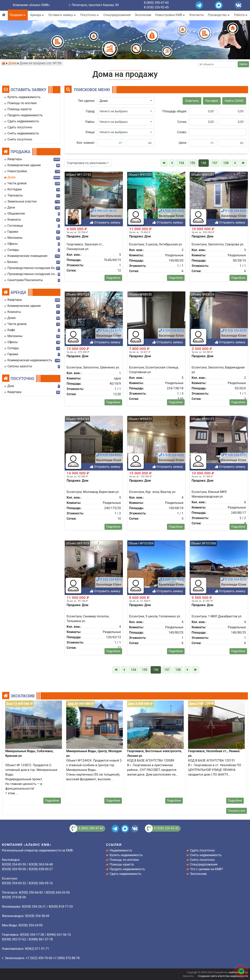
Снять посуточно (202, 860)
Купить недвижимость (126, 855)
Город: (91, 111)
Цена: (183, 143)
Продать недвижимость (127, 869)
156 (204, 163)
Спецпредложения (117, 15)
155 (192, 163)
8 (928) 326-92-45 (156, 7)
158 (226, 163)
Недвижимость (121, 850)
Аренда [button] (37, 15)
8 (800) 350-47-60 (156, 3)
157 (215, 163)
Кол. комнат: (86, 143)
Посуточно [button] (90, 15)
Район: (90, 122)
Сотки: (182, 122)
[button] (126, 101)
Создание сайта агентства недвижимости (223, 976)
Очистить (192, 101)
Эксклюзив (143, 15)
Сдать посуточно (202, 850)
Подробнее (52, 801)
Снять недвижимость (206, 855)
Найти (243, 64)
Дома (12, 63)
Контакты (197, 15)
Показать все (237, 811)
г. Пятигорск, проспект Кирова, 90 (94, 5)
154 (181, 163)
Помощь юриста (122, 864)
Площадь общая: (175, 111)
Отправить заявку (105, 687)
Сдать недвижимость (125, 874)
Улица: (90, 132)
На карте (212, 101)
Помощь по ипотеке (124, 860)
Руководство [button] (219, 15)
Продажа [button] (18, 15)
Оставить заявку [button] (62, 15)
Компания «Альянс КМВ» (31, 5)
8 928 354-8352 (109, 675)
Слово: (182, 132)
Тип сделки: (87, 101)
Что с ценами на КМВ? (206, 869)
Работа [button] (241, 15)
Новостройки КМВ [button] (170, 15)
